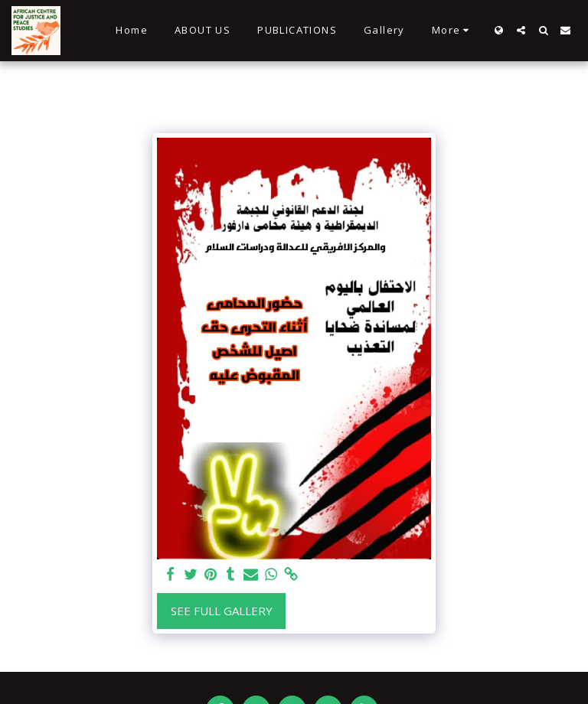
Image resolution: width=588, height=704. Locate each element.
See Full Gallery (222, 611)
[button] (521, 30)
